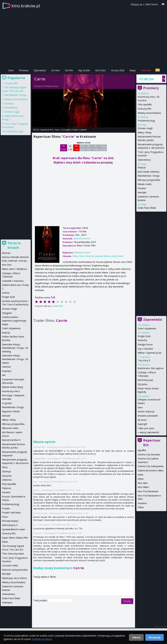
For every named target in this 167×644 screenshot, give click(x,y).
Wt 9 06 (89, 148)
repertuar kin (46, 130)
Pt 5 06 (64, 148)
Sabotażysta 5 (10, 525)
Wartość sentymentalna (15, 570)
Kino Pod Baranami (148, 491)
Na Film (69, 70)
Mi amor (142, 420)
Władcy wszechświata (149, 113)
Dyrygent (7, 313)
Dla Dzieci (101, 70)
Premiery (24, 70)
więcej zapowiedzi (149, 432)
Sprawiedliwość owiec (14, 529)
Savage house (145, 344)
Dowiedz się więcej (42, 639)
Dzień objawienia (147, 328)
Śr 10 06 (95, 148)
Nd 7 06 (76, 148)
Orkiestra (7, 480)
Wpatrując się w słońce (14, 578)
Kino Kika (143, 483)
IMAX (140, 475)
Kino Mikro (143, 487)
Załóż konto (151, 4)
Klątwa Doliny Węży (12, 387)
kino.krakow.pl (26, 6)
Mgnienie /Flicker (11, 411)
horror (87, 238)
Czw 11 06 (103, 148)
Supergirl (142, 424)
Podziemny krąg (146, 121)
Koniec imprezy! (146, 411)
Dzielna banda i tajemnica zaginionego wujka (14, 321)
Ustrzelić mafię (10, 565)
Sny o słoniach (145, 349)
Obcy (5, 467)
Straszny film (144, 109)
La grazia (7, 403)
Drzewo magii (145, 128)
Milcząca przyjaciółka (149, 180)
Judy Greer (118, 256)
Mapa (133, 70)
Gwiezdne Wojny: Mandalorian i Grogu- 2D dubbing (15, 348)
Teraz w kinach (14, 245)
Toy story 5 (144, 360)
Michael (6, 416)
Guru (140, 407)
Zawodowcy (144, 160)
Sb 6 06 (70, 148)
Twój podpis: (41, 600)
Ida (4, 375)
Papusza (7, 488)
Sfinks (141, 507)
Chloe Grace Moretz (83, 256)
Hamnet (6, 367)
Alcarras (6, 253)
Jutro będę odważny (148, 172)
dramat (77, 238)
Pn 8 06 (82, 148)
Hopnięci (7, 371)
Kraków (147, 79)
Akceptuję (155, 637)
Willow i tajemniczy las (150, 353)
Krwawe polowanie (148, 416)
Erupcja (142, 167)
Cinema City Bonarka (149, 454)
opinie (83, 130)
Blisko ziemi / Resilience (15, 269)
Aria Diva (7, 265)
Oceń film (58, 306)
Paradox (142, 503)
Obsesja (9, 103)
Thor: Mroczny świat (13, 554)
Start (11, 70)
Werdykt (142, 192)
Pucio (5, 517)
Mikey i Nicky (144, 132)
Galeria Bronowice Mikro (151, 470)
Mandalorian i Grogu (149, 176)
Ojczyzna (142, 384)
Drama (6, 293)
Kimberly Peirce (51, 86)
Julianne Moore (103, 256)
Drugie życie (144, 336)
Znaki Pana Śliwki (147, 208)
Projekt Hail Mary (11, 513)
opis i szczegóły (63, 130)
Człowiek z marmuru (13, 281)
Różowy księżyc (10, 521)
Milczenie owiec (10, 428)
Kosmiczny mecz (11, 391)
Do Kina (55, 70)
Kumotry (142, 340)
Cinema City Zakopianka (151, 466)
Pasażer (142, 188)
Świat (5, 542)
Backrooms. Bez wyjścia (151, 368)
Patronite (146, 70)
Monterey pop (145, 380)
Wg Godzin (84, 70)
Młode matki (144, 184)
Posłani (6, 508)
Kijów (141, 479)
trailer (75, 130)
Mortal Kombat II (11, 440)
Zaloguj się (136, 4)
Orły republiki (145, 104)
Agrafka (142, 450)
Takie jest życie (146, 428)
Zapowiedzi (40, 70)
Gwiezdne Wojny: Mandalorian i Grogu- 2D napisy (15, 359)
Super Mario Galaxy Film (15, 538)
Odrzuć (136, 637)
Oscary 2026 (118, 70)
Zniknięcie (7, 603)
